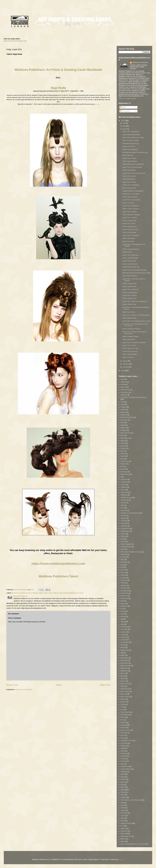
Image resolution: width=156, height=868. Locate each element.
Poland (123, 717)
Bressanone (125, 461)
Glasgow (124, 585)
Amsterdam (125, 392)
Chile (122, 505)
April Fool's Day (128, 357)
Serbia (123, 748)
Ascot (122, 402)
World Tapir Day (128, 155)
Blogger (121, 860)
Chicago (123, 503)
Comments (125, 111)
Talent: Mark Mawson (130, 161)
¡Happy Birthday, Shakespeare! (133, 191)
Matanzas (124, 668)
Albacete (123, 387)
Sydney (123, 782)
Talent (46, 593)
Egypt (122, 565)
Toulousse (124, 813)
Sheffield (124, 756)
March (125, 361)
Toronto (123, 810)
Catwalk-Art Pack (126, 498)
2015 (123, 121)
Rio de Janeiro (126, 730)
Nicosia (123, 699)
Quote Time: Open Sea (130, 255)
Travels (123, 816)
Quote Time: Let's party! (131, 235)
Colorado (124, 523)
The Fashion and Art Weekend (131, 800)
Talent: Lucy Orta (128, 203)
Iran (122, 609)
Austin (123, 404)
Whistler (123, 839)
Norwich (123, 702)
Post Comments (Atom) (24, 690)
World (123, 841)
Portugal (123, 723)
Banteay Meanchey (127, 417)
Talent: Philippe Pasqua (130, 337)
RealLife (123, 728)
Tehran (123, 792)
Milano (123, 679)
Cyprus (123, 541)
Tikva (122, 803)
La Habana (124, 627)
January (126, 367)
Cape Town (124, 492)
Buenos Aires (125, 474)
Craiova (123, 536)
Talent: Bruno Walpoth (130, 150)
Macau (123, 645)
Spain (122, 774)
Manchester (125, 658)
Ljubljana (124, 637)
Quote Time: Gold (129, 146)
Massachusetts (126, 666)
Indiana (123, 604)
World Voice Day (128, 241)
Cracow (123, 534)
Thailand (124, 797)
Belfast (123, 425)
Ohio (122, 707)
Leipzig (123, 635)
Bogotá (123, 446)
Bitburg (123, 441)
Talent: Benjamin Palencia (131, 329)
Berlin (123, 435)
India (122, 601)
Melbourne (124, 671)
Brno (122, 467)
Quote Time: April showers (131, 200)
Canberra (124, 487)
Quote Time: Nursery (130, 212)
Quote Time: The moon (130, 230)
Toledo (123, 808)
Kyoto (122, 624)
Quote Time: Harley (129, 261)
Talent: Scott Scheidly (130, 293)
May (124, 126)
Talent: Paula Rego (129, 170)
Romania (124, 733)
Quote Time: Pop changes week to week (136, 321)
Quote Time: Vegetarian (131, 206)
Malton (123, 655)
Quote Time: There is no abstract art (135, 301)
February (126, 364)
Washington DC (126, 836)
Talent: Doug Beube (129, 221)
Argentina (124, 395)
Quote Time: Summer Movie (132, 167)
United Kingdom (126, 823)
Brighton (123, 464)
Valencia (123, 829)
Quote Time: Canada (130, 218)
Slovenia (124, 761)
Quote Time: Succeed (130, 351)
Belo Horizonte (126, 433)
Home (59, 685)
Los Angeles (125, 642)
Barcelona (124, 420)
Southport (124, 772)
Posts (123, 107)
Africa (122, 379)
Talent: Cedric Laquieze (131, 209)
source (97, 104)
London (123, 640)
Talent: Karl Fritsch (129, 312)
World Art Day (127, 252)
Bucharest (124, 472)
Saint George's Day (129, 188)
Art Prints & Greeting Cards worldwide (25, 593)
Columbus (124, 526)
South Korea (125, 766)
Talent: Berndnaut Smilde (131, 135)
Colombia (124, 521)
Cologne (123, 518)
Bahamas (124, 415)
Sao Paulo (124, 743)
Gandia (123, 575)
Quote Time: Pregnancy (131, 132)
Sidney (123, 759)
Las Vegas (124, 629)
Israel (122, 614)
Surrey (123, 777)
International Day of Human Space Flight (136, 273)
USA (122, 826)
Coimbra (123, 516)
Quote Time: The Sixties (131, 194)
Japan (41, 593)
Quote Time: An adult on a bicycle (134, 343)
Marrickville (124, 663)
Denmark (124, 554)
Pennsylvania (125, 712)
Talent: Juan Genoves (130, 197)
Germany (124, 580)
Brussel (123, 469)
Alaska (123, 384)
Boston (123, 456)
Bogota (123, 443)
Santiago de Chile (127, 741)
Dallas (123, 549)
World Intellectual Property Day (133, 164)
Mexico (123, 673)
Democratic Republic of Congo (131, 552)
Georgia (123, 578)
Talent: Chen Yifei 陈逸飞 (131, 185)
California (124, 479)
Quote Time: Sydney (129, 295)
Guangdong (125, 591)
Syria (122, 785)
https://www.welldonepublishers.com (58, 564)
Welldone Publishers (140, 63)
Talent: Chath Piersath (130, 258)
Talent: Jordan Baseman (131, 249)
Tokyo (50, 593)
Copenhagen (125, 531)
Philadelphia (125, 715)
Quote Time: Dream (129, 182)
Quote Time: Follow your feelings (134, 173)
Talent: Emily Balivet (129, 227)
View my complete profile (127, 99)
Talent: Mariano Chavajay (131, 215)
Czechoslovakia (126, 547)
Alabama (124, 382)
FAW (122, 567)
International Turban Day (131, 267)
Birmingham (125, 438)
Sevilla (123, 751)
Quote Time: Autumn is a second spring (136, 315)
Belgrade (124, 430)
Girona (123, 583)
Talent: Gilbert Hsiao (129, 304)
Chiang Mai (124, 500)
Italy (122, 619)
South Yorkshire (126, 769)
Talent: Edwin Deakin (130, 354)
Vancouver (124, 831)
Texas (123, 795)
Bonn (122, 451)
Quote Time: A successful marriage (134, 270)
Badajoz (123, 412)
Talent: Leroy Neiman (130, 264)
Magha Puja (125, 650)
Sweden (123, 779)
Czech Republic (126, 544)
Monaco (123, 681)
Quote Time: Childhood (131, 290)
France (123, 573)
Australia (124, 407)
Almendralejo (125, 390)
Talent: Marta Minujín (130, 318)
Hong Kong (124, 598)
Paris (122, 710)
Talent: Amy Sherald (129, 232)
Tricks (123, 818)
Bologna (123, 448)
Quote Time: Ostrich (129, 158)
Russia (123, 738)
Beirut (123, 423)
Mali (122, 653)
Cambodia (124, 482)
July (124, 123)
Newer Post (12, 685)
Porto (122, 720)
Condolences (125, 529)
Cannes (123, 490)
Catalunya (124, 495)
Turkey (123, 821)
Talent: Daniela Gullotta (131, 141)
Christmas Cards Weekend (130, 513)
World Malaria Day (129, 179)
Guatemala (124, 593)
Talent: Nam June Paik (130, 348)
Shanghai (124, 753)
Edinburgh (124, 562)
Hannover (124, 596)
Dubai (123, 560)
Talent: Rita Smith (128, 238)
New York (124, 694)
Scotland (124, 746)
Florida (123, 570)
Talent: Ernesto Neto (129, 287)
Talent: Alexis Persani (130, 276)
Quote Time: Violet (129, 224)
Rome (123, 735)
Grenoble (124, 588)
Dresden (123, 557)
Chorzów (124, 511)
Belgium (123, 428)
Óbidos (123, 704)
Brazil (123, 459)
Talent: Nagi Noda (129, 339)
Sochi (122, 764)
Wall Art (56, 593)
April (124, 129)
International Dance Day (131, 144)
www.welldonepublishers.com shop (71, 593)
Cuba (122, 539)
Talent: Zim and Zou (129, 176)
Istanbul (123, 617)
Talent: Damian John (130, 284)
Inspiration (124, 606)
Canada (123, 485)
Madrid (123, 647)
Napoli (123, 686)
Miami (123, 676)
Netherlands (125, 689)
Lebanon (124, 632)
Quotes (123, 725)
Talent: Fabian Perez (129, 298)
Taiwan (123, 787)
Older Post (105, 685)
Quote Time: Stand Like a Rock (133, 138)
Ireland (123, 611)
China (123, 508)
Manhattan (124, 660)
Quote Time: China (129, 345)
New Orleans (125, 691)
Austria (123, 410)
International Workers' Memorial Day (135, 152)
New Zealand (125, 697)
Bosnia (123, 454)
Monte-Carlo (125, 684)
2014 (123, 371)
